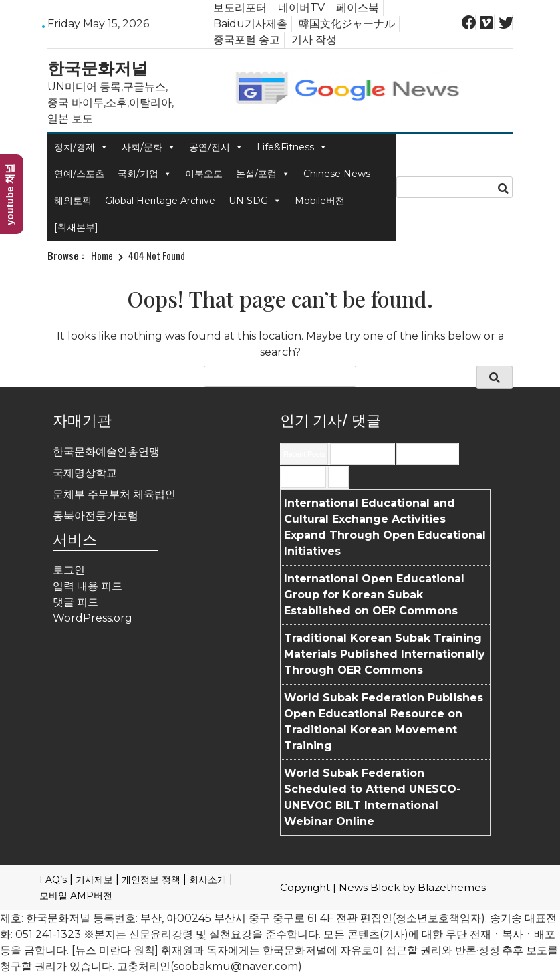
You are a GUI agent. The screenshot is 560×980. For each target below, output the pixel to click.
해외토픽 (73, 201)
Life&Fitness (292, 147)
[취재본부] (76, 227)
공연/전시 (216, 147)
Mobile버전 (320, 201)
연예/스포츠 (79, 174)
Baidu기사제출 (250, 24)
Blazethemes (452, 887)
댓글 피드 (76, 602)
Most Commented (427, 454)
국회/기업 (145, 174)
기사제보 (94, 880)
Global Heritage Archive (160, 201)
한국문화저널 (98, 67)
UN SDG (255, 201)
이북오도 (204, 174)
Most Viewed (303, 477)
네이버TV (301, 8)
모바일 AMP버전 (76, 896)
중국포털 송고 (247, 40)
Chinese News (337, 174)
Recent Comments (362, 454)
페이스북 (358, 8)
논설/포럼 (263, 174)
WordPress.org (93, 618)
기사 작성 (314, 40)
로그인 (69, 570)
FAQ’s (53, 880)
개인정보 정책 (151, 880)
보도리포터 (240, 8)
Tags (338, 477)
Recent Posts (304, 454)
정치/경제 (81, 147)
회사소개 (208, 880)
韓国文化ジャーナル (347, 24)
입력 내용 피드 (88, 586)
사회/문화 (149, 147)
